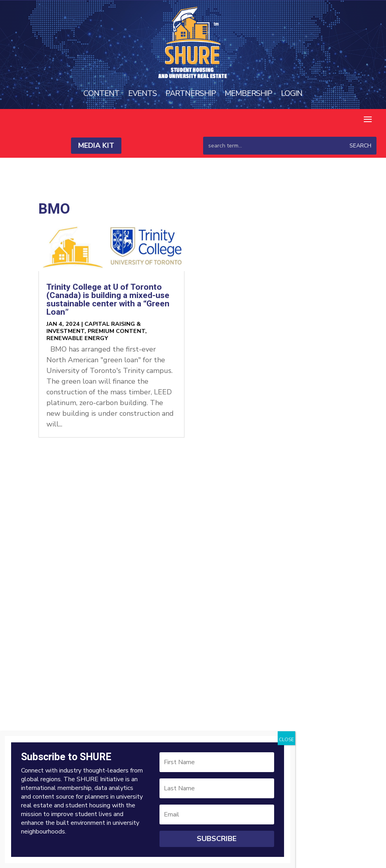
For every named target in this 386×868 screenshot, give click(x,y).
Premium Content (116, 331)
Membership (249, 93)
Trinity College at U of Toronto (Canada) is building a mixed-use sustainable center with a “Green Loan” (108, 300)
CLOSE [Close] (286, 740)
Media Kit (96, 145)
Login (292, 93)
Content (101, 93)
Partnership (191, 93)
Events (142, 93)
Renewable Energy (77, 338)
